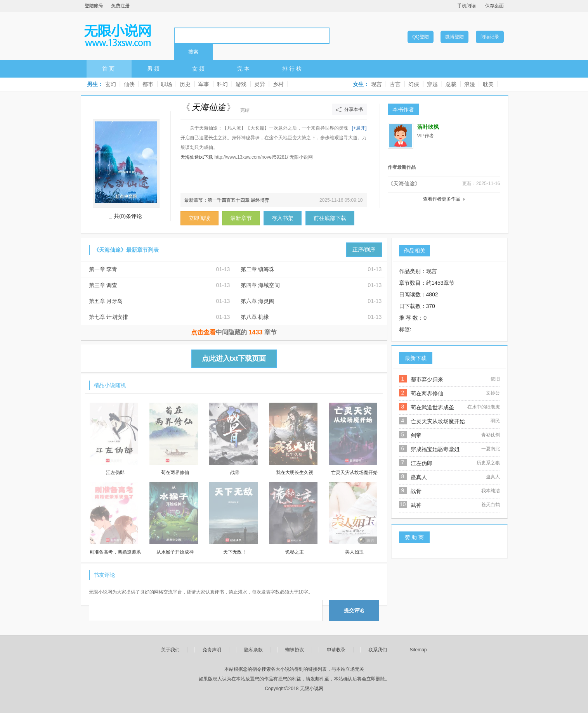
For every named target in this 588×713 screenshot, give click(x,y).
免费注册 (120, 6)
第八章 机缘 (255, 317)
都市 (148, 84)
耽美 (488, 84)
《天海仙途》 (404, 183)
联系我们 (378, 650)
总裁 (451, 84)
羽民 (495, 421)
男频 (154, 69)
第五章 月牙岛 (106, 301)
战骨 (416, 491)
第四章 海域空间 (260, 285)
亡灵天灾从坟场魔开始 (438, 421)
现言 (376, 84)
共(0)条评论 (128, 216)
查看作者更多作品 (442, 199)
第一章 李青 (103, 269)
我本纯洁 (491, 491)
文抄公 (493, 393)
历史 (185, 84)
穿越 (432, 84)
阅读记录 (490, 37)
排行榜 (293, 69)
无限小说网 (118, 35)
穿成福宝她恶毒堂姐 (435, 449)
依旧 (495, 379)
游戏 (241, 84)
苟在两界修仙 (427, 393)
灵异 (260, 84)
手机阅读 (467, 6)
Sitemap (418, 650)
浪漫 (470, 84)
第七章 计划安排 (109, 317)
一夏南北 (491, 449)
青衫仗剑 (491, 435)
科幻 (222, 84)
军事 (204, 84)
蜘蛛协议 (295, 650)
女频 (199, 69)
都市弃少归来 (427, 379)
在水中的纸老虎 (484, 407)
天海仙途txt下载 (197, 157)
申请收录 (336, 650)
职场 (167, 84)
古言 (395, 84)
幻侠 (414, 84)
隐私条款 (253, 650)
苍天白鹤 (491, 505)
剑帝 (416, 435)
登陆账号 (94, 6)
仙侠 (129, 84)
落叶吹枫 (428, 127)
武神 (416, 505)
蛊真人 (419, 477)
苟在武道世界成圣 (432, 407)
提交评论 (354, 610)
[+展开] (359, 128)
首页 (109, 69)
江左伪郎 (421, 463)
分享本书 (354, 109)
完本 (244, 69)
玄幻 (111, 84)
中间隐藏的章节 (234, 332)
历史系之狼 (488, 463)
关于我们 (170, 650)
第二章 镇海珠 (258, 269)
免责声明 (212, 650)
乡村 (278, 84)
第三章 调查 (103, 285)
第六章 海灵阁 (258, 301)
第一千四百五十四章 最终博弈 (238, 200)
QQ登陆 (421, 37)
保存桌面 (494, 6)
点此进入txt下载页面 (234, 358)
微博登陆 (454, 37)
